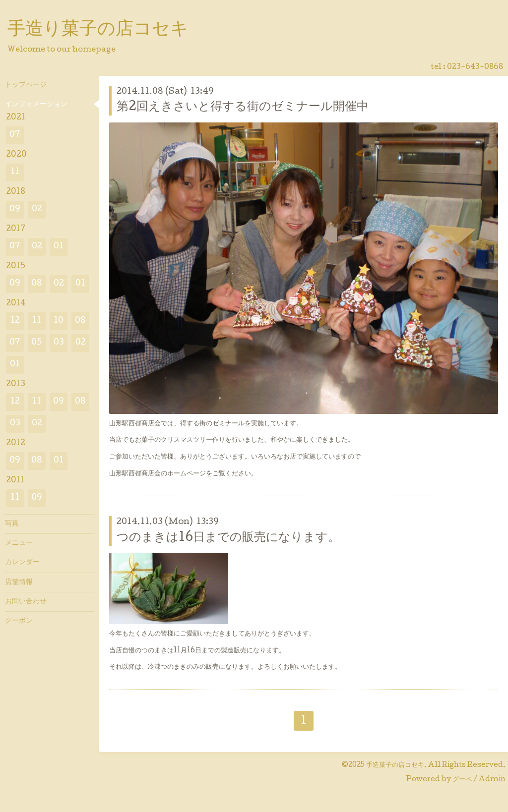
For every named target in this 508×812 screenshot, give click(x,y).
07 (15, 135)
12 (15, 321)
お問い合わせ (26, 602)
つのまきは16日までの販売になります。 (228, 538)
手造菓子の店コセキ (395, 765)
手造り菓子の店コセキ (98, 30)
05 (37, 343)
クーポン (19, 621)
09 (15, 209)
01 (59, 247)
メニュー (19, 543)
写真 (12, 524)
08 (37, 284)
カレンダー (22, 563)
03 (59, 343)
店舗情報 (19, 582)
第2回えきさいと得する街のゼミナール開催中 (243, 107)
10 (59, 321)
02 (37, 209)
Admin (492, 780)
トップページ (26, 85)
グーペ (462, 780)
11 (15, 172)
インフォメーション (36, 105)
